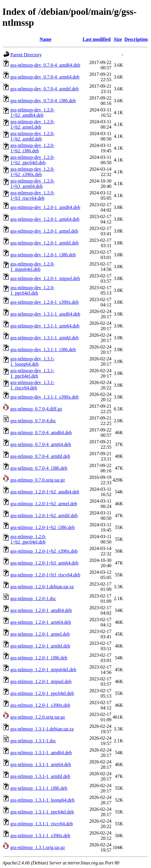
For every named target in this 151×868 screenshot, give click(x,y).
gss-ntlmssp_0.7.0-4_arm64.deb (41, 444)
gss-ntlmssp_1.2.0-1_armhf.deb (40, 646)
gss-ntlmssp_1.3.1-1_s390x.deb (40, 836)
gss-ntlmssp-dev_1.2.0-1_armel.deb (44, 231)
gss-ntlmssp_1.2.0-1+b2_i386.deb (42, 527)
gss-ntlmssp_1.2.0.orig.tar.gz (38, 717)
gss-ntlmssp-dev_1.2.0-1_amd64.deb (45, 207)
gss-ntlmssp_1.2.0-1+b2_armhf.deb (44, 515)
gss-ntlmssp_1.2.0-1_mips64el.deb (43, 670)
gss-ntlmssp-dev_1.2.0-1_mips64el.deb (32, 267)
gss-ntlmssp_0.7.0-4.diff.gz (36, 409)
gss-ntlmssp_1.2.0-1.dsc (33, 598)
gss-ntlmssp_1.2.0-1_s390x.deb (40, 705)
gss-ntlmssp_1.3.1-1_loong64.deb (42, 800)
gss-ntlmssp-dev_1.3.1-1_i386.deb (43, 350)
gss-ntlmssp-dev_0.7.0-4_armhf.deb (45, 89)
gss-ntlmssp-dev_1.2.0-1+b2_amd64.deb (32, 112)
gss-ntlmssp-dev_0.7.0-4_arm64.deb (45, 77)
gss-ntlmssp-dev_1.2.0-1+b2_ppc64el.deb (32, 160)
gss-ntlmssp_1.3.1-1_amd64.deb (41, 753)
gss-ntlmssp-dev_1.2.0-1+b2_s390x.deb (32, 172)
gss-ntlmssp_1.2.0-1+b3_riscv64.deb (45, 575)
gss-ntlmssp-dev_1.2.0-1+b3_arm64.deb (32, 184)
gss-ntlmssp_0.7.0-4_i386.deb (39, 468)
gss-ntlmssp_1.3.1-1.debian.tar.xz (42, 729)
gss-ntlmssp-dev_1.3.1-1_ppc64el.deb (32, 373)
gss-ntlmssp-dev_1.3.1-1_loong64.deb (32, 361)
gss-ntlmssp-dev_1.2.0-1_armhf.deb (45, 243)
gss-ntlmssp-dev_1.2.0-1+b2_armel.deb (32, 124)
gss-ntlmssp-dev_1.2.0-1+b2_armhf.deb (32, 136)
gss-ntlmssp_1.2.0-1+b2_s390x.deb (44, 551)
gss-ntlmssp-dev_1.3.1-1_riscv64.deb (32, 385)
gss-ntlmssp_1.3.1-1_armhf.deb (40, 776)
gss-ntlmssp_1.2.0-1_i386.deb (39, 658)
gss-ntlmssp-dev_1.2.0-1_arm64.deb (45, 219)
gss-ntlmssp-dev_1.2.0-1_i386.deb (43, 255)
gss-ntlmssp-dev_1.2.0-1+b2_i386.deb (32, 148)
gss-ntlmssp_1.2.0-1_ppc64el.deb (42, 693)
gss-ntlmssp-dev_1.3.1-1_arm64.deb (45, 326)
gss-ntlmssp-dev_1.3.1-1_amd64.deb (45, 314)
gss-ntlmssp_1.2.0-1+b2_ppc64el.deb (28, 539)
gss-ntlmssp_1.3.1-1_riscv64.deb (42, 824)
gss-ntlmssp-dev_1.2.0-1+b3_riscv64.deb (32, 195)
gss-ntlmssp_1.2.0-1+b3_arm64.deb (44, 563)
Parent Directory (26, 55)
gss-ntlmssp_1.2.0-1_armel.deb (40, 634)
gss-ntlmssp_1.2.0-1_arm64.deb (41, 622)
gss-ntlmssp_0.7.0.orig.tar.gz (38, 480)
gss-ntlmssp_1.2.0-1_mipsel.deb (41, 681)
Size (118, 39)
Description (136, 39)
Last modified (97, 39)
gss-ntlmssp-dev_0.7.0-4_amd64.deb (45, 65)
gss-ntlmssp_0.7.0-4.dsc (33, 421)
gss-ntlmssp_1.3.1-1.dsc (33, 741)
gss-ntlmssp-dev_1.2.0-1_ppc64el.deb (32, 290)
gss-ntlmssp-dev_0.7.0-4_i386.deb (43, 101)
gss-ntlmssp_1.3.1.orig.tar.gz (38, 847)
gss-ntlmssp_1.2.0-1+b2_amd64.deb (45, 492)
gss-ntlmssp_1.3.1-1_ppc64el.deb (42, 812)
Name (46, 39)
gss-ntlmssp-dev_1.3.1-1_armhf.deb (45, 338)
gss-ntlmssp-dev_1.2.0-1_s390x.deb (45, 302)
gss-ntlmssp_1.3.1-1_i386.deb (39, 788)
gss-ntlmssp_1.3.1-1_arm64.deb (41, 764)
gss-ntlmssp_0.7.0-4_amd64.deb (41, 433)
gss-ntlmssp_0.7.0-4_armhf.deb (40, 456)
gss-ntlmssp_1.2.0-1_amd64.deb (41, 610)
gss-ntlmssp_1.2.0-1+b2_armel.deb (44, 504)
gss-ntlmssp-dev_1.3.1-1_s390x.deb (45, 397)
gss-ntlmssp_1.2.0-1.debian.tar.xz (42, 587)
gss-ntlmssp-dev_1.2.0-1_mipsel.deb (45, 278)
